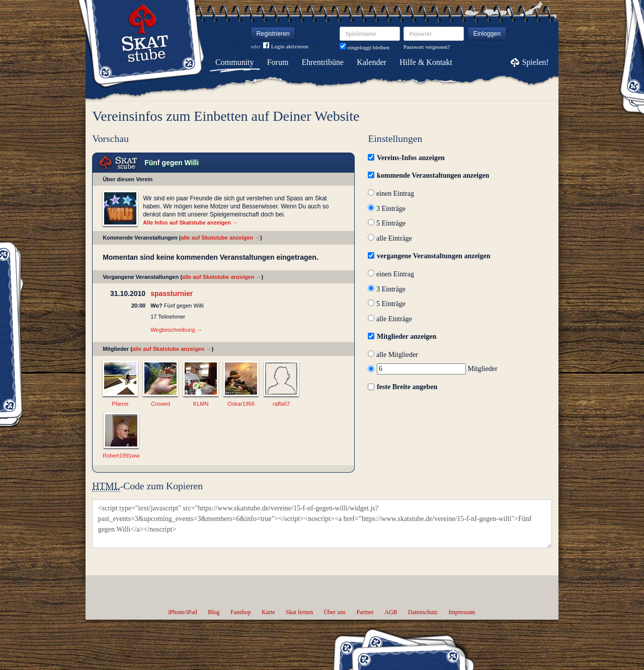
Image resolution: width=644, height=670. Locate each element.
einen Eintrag (391, 194)
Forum (278, 62)
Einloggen (487, 34)
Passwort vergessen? (427, 47)
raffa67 (281, 404)
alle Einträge (390, 238)
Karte (268, 612)
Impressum (462, 612)
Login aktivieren (286, 47)
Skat (118, 163)
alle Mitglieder (393, 355)
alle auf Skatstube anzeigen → (220, 238)
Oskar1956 (241, 404)
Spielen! (536, 62)
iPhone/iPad (182, 612)
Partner (365, 612)
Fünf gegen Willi (172, 163)
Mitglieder (432, 369)
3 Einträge (386, 209)
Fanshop (240, 612)
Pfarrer (120, 404)
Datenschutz (423, 612)
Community (234, 62)
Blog (214, 612)
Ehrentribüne (323, 62)
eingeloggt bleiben (365, 47)
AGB (391, 612)
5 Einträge (386, 223)
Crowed (160, 404)
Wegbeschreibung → (176, 330)
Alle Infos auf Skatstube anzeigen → (190, 222)
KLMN (201, 404)
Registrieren (273, 34)
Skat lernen (299, 612)
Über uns (334, 612)
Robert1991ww (121, 456)
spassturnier (172, 293)
